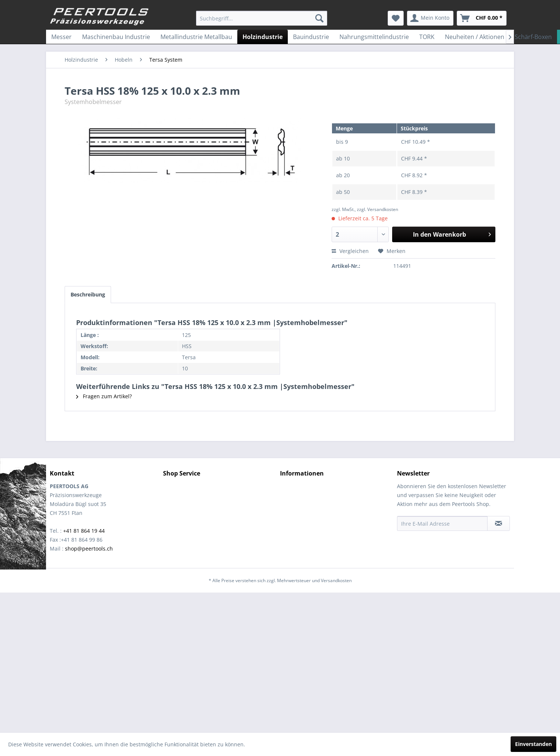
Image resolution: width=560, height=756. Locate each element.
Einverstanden (533, 744)
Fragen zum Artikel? (104, 396)
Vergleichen (350, 251)
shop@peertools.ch (89, 549)
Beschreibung (88, 294)
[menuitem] (262, 18)
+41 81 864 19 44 (84, 531)
